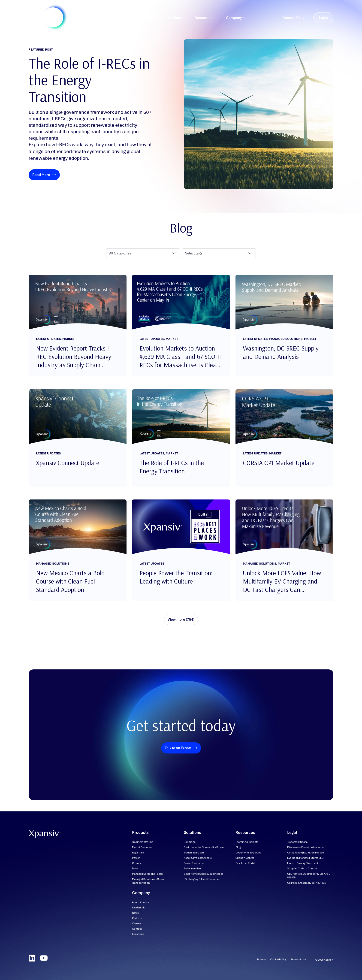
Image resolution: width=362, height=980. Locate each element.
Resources (205, 20)
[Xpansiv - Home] (45, 20)
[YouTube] (44, 958)
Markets (176, 20)
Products (119, 20)
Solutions (148, 20)
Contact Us (293, 20)
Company (235, 20)
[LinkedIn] (32, 958)
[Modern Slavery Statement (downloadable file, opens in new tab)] (303, 863)
